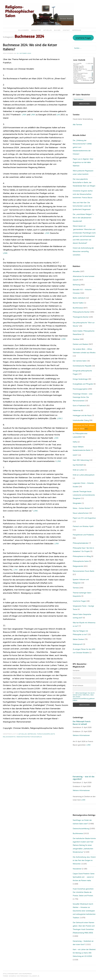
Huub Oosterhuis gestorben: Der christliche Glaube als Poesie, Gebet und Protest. (83, 892)
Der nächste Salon (80, 361)
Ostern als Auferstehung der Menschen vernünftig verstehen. (83, 251)
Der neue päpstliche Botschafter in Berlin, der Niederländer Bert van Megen (84, 183)
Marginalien (77, 503)
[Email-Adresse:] (84, 99)
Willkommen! (23, 30)
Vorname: (76, 670)
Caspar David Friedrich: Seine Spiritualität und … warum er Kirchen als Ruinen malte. (84, 877)
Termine (76, 588)
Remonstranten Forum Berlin (29, 737)
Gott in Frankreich (79, 406)
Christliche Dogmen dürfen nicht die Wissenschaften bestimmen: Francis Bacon (83, 194)
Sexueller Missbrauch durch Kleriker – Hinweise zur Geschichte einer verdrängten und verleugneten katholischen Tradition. (84, 911)
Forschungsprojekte (46, 734)
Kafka (75, 442)
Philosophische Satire (81, 561)
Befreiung (32, 734)
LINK (24, 115)
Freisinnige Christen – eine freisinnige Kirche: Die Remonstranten (83, 397)
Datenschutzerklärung (81, 829)
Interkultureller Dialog (81, 420)
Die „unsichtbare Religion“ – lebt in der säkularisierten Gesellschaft (83, 218)
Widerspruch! (78, 644)
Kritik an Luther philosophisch (84, 475)
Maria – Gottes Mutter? (82, 508)
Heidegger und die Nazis (82, 415)
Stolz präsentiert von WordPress (17, 974)
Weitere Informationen (81, 735)
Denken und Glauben (81, 344)
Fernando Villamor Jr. (30, 976)
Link (59, 115)
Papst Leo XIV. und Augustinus (84, 518)
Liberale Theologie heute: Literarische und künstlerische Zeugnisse (84, 495)
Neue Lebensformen (81, 513)
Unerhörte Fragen (83, 38)
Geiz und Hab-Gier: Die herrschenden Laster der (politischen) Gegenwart (82, 206)
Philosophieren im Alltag (82, 556)
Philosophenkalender (81, 543)
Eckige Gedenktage (80, 379)
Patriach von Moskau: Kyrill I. (83, 526)
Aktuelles (48, 30)
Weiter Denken (78, 639)
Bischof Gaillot (78, 303)
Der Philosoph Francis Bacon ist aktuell (82, 723)
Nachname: (77, 678)
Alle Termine (77, 125)
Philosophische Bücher (81, 312)
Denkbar (76, 339)
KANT (75, 455)
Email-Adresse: (78, 685)
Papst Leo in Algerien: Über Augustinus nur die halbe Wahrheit (83, 162)
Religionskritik (9, 737)
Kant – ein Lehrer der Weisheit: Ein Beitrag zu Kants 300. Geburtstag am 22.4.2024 (84, 953)
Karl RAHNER (78, 465)
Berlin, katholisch (79, 298)
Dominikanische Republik (82, 366)
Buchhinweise (78, 308)
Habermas (77, 410)
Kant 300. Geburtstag (81, 460)
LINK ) (60, 418)
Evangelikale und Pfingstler (83, 384)
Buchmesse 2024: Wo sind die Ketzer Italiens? (30, 47)
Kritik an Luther (78, 470)
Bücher (57, 30)
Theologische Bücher (81, 317)
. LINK (88, 745)
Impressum (77, 30)
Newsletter (36, 30)
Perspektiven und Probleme (83, 535)
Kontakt (66, 30)
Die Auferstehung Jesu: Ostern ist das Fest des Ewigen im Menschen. (84, 860)
